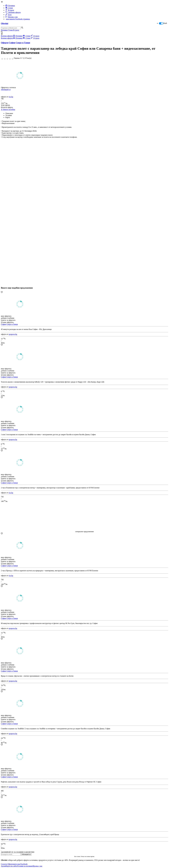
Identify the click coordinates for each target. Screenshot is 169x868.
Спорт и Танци (12, 324)
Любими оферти (13, 12)
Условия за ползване (25, 866)
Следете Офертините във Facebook (14, 864)
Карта (8, 117)
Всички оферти (7, 36)
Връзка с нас (12, 17)
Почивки (10, 6)
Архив (3, 866)
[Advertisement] (18, 219)
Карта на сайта (12, 866)
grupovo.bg (13, 334)
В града (10, 10)
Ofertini (5, 23)
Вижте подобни (8, 109)
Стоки (9, 8)
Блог (9, 15)
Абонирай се (6, 89)
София (3, 324)
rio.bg (11, 97)
